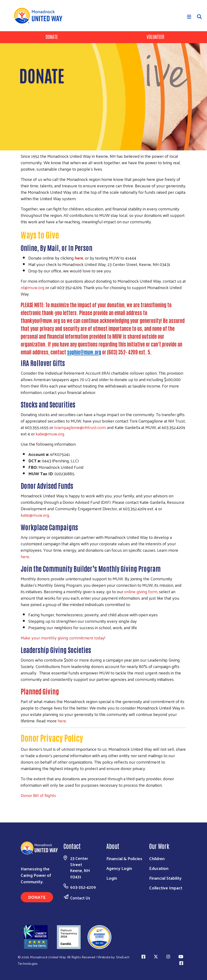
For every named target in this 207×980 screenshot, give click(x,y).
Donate (52, 36)
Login (112, 878)
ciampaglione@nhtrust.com (81, 427)
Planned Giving (40, 691)
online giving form (141, 591)
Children (157, 858)
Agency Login (119, 868)
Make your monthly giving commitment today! (63, 638)
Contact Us (80, 898)
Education (159, 868)
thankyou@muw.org (40, 320)
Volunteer (155, 36)
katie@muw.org (50, 434)
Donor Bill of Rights (38, 795)
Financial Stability (165, 878)
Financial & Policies (124, 858)
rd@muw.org (33, 287)
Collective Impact (166, 888)
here (25, 556)
